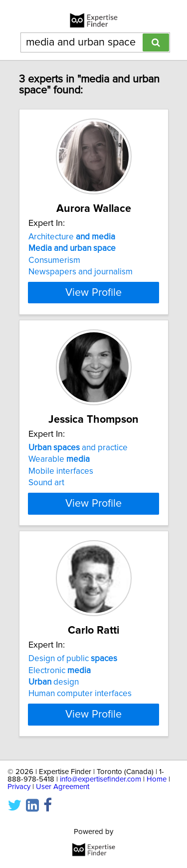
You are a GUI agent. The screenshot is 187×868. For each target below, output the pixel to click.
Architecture (72, 237)
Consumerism (54, 260)
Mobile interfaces (61, 471)
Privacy (19, 787)
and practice (78, 448)
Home (157, 779)
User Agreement (63, 787)
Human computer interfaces (80, 694)
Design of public (73, 659)
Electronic (60, 670)
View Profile (93, 292)
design (54, 682)
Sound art (46, 483)
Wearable (59, 459)
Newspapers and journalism (81, 272)
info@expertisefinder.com (100, 779)
